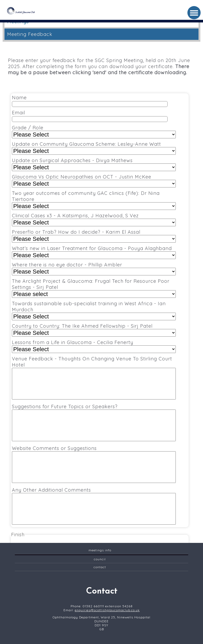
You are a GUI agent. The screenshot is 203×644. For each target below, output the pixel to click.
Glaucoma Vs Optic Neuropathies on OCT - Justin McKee (94, 181)
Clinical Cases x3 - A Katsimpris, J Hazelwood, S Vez (94, 219)
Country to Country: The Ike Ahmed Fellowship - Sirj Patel (94, 330)
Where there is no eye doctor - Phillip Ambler (94, 269)
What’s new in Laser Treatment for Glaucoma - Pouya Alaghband (94, 252)
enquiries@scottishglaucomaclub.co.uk (107, 610)
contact (100, 567)
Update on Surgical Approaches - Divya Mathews (94, 164)
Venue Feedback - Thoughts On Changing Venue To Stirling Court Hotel (94, 378)
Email (90, 116)
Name (90, 101)
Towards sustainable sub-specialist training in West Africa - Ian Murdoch (94, 310)
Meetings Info (100, 550)
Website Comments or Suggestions (94, 464)
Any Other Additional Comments (94, 506)
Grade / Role (94, 131)
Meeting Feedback (30, 34)
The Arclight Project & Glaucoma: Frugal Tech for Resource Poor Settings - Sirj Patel (94, 288)
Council (100, 559)
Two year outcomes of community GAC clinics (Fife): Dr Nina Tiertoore (94, 200)
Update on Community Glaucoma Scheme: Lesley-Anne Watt (94, 148)
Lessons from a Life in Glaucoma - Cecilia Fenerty (94, 346)
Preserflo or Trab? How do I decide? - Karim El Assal (94, 236)
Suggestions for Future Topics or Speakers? (94, 422)
